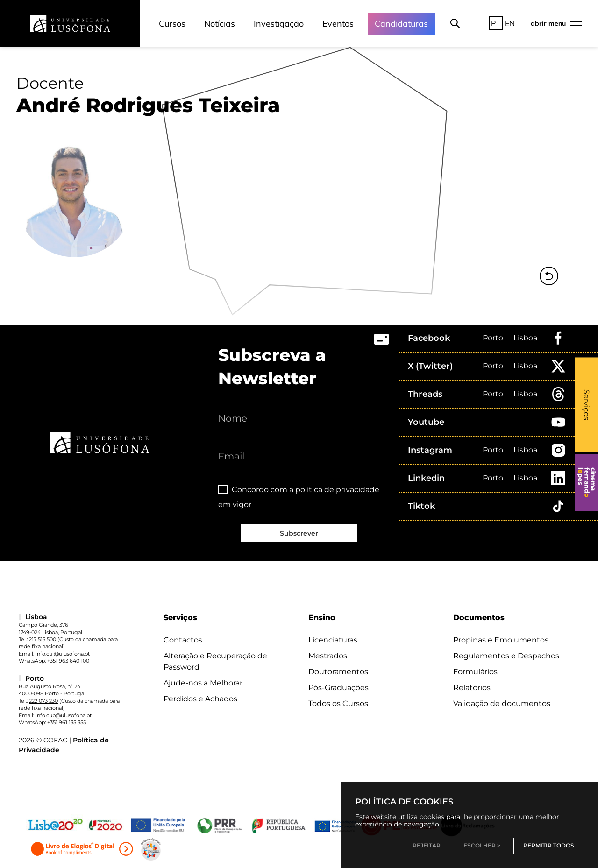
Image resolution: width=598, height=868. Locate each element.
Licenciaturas (333, 640)
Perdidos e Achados (200, 699)
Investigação (279, 24)
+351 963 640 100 (68, 661)
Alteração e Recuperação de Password (215, 661)
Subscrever (299, 533)
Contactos (183, 640)
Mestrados (328, 656)
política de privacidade (337, 490)
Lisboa (525, 338)
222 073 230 (43, 701)
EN (510, 23)
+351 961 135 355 (67, 722)
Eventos (338, 24)
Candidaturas (401, 24)
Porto (493, 338)
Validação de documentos (502, 703)
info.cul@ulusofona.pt (63, 654)
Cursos (172, 24)
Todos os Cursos (338, 703)
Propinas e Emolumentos (501, 640)
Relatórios (472, 688)
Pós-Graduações (338, 688)
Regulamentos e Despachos (506, 656)
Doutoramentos (338, 672)
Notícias (220, 24)
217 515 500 (43, 639)
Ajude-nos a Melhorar (203, 683)
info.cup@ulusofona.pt (64, 715)
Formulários (475, 672)
